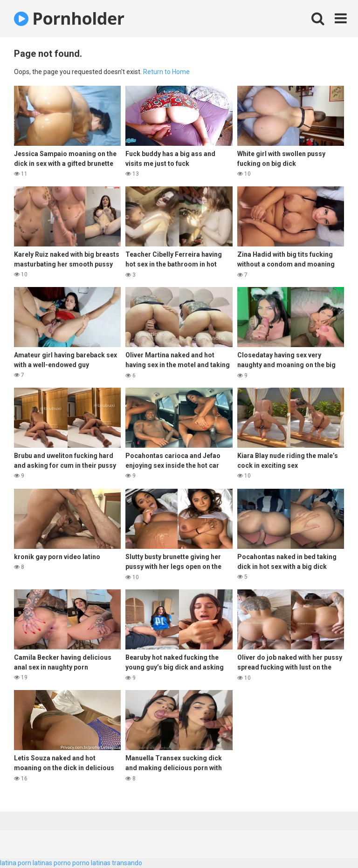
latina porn (16, 863)
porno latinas (91, 863)
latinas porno (52, 863)
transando (127, 863)
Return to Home (166, 72)
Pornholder (69, 18)
